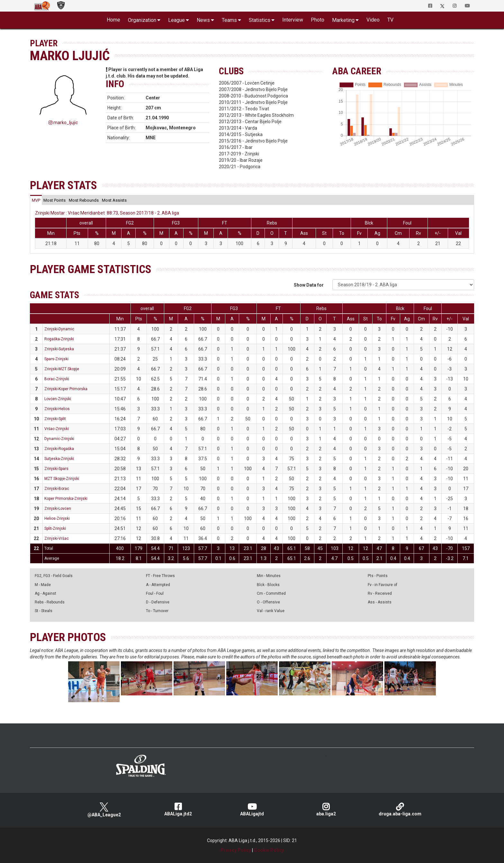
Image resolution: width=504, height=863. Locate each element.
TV (390, 20)
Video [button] (373, 20)
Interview (293, 20)
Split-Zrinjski (55, 528)
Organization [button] (142, 20)
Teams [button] (229, 20)
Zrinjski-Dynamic (59, 329)
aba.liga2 (326, 809)
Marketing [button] (343, 20)
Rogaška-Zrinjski (59, 339)
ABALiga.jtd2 (178, 809)
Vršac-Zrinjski (57, 429)
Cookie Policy (269, 850)
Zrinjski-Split (55, 419)
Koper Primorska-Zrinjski (66, 499)
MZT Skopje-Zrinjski (62, 479)
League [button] (176, 20)
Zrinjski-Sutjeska (59, 349)
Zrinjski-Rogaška (59, 449)
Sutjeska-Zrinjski (59, 459)
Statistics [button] (260, 20)
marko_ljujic (63, 123)
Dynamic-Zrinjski (59, 439)
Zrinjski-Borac (57, 489)
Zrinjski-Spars (56, 469)
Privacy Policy (236, 850)
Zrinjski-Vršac (57, 538)
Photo (318, 20)
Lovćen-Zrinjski (58, 399)
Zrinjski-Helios (57, 409)
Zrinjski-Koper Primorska (66, 389)
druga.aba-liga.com (400, 809)
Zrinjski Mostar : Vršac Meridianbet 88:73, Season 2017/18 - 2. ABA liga (107, 213)
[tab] (36, 200)
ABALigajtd (252, 809)
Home (113, 20)
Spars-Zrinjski (56, 359)
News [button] (203, 20)
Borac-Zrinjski (57, 379)
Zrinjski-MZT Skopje (62, 369)
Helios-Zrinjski (57, 519)
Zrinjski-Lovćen (58, 509)
